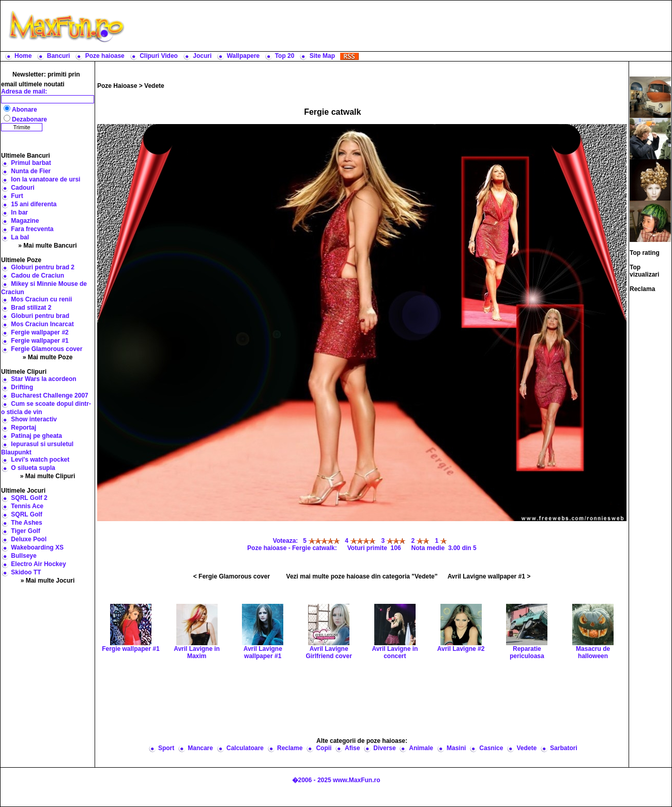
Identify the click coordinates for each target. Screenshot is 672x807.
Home (23, 56)
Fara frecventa (32, 229)
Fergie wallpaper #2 (40, 332)
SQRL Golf (26, 514)
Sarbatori (564, 748)
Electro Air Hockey (38, 564)
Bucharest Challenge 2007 (49, 395)
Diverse (384, 748)
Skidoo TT (26, 572)
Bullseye (24, 556)
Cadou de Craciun (37, 276)
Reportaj (24, 428)
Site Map (322, 56)
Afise (352, 748)
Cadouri (22, 188)
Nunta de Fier (31, 171)
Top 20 (285, 56)
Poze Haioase (117, 86)
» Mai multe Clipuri (48, 476)
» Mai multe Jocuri (48, 581)
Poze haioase (105, 56)
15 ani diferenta (34, 204)
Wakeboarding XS (37, 547)
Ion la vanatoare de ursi (45, 179)
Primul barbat (31, 163)
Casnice (491, 748)
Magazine (25, 221)
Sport (166, 748)
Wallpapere (243, 56)
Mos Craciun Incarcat (42, 324)
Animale (421, 748)
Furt (17, 196)
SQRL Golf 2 (29, 498)
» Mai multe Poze (48, 357)
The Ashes (26, 523)
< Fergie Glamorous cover (232, 576)
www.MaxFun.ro (357, 780)
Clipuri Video (159, 56)
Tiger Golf (25, 531)
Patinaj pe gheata (36, 436)
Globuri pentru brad (40, 316)
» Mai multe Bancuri (47, 246)
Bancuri (59, 56)
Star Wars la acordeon (43, 379)
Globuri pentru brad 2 (43, 267)
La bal (20, 237)
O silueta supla (33, 468)
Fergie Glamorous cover (47, 349)
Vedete (154, 86)
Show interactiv (34, 419)
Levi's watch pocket (40, 460)
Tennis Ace (27, 506)
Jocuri (202, 56)
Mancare (200, 748)
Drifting (22, 387)
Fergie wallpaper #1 (40, 341)
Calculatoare (245, 748)
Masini (456, 748)
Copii (324, 748)
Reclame (290, 748)
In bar (19, 212)
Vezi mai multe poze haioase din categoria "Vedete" (362, 576)
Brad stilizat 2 (31, 308)
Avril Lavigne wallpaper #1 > (489, 576)
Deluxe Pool (29, 539)
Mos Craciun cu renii (41, 299)
